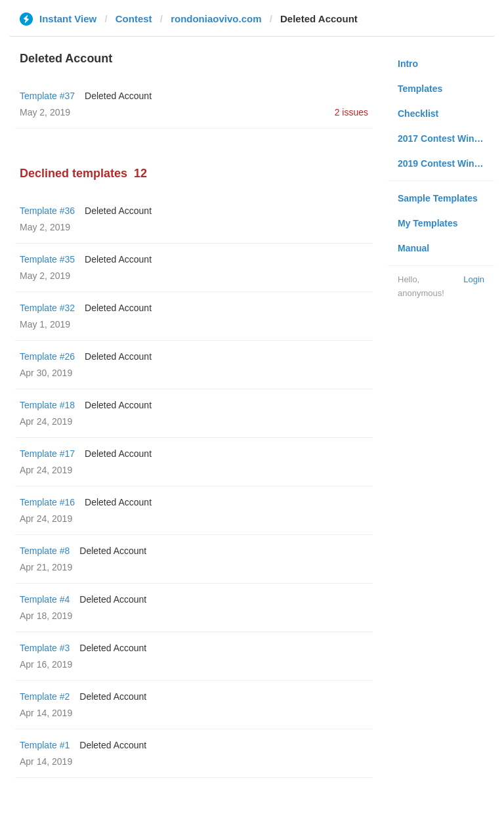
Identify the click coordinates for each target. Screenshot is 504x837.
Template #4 (45, 599)
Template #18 (47, 405)
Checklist (418, 114)
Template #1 (45, 745)
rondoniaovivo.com (216, 19)
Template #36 (47, 211)
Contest (134, 19)
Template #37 (47, 96)
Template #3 (45, 648)
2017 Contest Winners (446, 139)
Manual (413, 248)
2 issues (351, 112)
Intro (408, 64)
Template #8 (45, 551)
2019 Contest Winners (446, 163)
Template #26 (47, 356)
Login (474, 279)
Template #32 (47, 308)
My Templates (428, 223)
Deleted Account (118, 96)
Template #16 (47, 502)
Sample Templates (438, 198)
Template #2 (45, 697)
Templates (420, 89)
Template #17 (47, 454)
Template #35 (47, 259)
